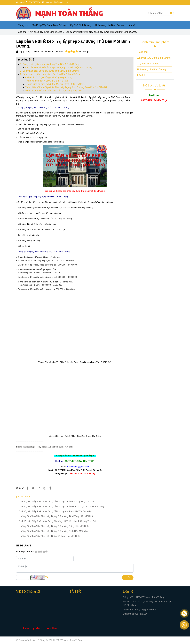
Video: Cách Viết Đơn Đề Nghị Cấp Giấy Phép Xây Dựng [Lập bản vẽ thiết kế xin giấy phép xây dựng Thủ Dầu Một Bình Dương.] (54, 91)
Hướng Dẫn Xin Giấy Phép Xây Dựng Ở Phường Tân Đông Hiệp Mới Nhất (56, 516)
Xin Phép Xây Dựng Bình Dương (49, 25)
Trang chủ (23, 25)
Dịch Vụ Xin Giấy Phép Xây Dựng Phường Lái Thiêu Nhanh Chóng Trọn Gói (58, 521)
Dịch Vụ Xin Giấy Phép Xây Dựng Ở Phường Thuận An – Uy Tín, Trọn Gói (57, 501)
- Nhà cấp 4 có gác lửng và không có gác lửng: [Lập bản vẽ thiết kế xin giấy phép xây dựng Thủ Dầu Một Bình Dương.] (49, 77)
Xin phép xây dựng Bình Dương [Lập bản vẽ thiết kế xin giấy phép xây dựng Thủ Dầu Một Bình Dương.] (46, 32)
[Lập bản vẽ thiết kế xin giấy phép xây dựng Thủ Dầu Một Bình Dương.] (62, 13)
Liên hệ (131, 25)
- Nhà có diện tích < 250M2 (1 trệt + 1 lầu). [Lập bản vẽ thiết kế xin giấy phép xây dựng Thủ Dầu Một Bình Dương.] (47, 81)
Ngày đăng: (23, 52)
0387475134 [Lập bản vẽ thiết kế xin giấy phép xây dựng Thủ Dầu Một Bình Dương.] (33, 2)
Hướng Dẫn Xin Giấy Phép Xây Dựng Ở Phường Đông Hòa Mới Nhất (54, 526)
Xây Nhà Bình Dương (80, 25)
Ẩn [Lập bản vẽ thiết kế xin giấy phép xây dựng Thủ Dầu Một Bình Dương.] (31, 60)
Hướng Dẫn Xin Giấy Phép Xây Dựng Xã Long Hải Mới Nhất (49, 536)
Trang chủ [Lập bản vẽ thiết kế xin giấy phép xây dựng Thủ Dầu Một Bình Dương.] (21, 32)
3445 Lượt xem (54, 52)
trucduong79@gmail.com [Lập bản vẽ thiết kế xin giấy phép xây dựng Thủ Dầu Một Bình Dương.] (55, 2)
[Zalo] (58, 488)
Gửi (128, 578)
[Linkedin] (39, 488)
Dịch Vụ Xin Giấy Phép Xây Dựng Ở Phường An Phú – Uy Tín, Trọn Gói (55, 511)
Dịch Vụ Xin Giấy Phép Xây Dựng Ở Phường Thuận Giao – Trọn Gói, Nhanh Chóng (61, 506)
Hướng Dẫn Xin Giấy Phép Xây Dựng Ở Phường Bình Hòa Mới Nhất (54, 531)
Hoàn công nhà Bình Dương (109, 25)
